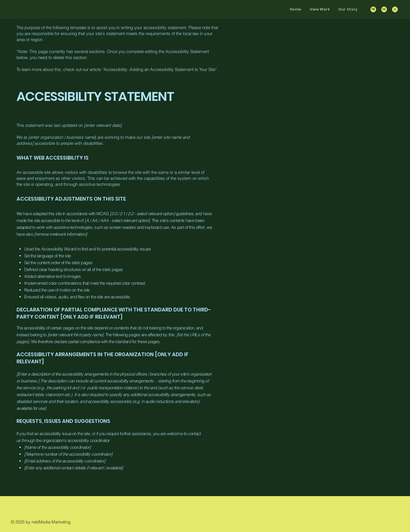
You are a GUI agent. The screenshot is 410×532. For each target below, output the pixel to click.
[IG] (384, 9)
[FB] (373, 9)
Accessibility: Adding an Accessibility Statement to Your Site (159, 69)
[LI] (395, 9)
